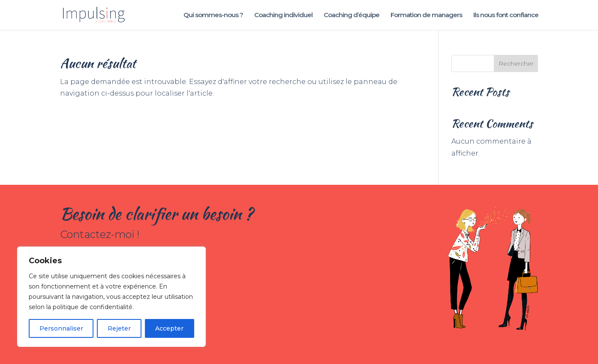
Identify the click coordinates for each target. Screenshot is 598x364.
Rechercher (516, 63)
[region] (111, 297)
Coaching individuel (283, 15)
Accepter (169, 328)
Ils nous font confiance (506, 15)
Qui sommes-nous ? (213, 15)
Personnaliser (61, 328)
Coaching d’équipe (352, 15)
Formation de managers (426, 15)
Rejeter (119, 328)
